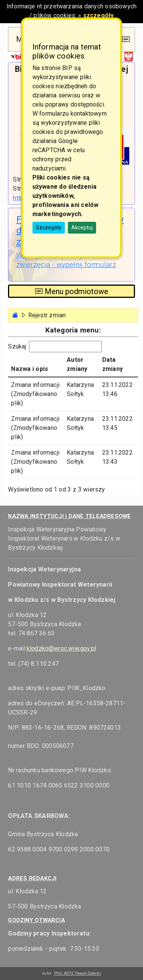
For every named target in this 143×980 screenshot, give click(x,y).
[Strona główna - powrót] (15, 315)
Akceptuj (82, 228)
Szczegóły (49, 228)
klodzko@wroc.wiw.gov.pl (61, 648)
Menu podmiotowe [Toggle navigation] (72, 291)
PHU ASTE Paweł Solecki (78, 973)
